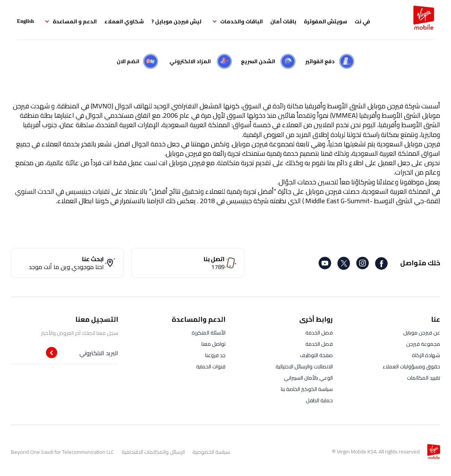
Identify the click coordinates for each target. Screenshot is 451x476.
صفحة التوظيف (316, 355)
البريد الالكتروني (99, 353)
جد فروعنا (215, 355)
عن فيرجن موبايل (422, 333)
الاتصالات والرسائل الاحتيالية (304, 367)
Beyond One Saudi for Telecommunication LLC (62, 452)
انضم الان (128, 61)
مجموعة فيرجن (423, 344)
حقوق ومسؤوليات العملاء (411, 367)
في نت (362, 21)
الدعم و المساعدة (75, 21)
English (25, 21)
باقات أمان (283, 21)
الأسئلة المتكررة (209, 333)
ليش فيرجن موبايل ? (176, 21)
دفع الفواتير (320, 61)
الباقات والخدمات (241, 21)
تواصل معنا (213, 344)
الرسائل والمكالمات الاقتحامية (153, 452)
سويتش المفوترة (325, 21)
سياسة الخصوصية (211, 452)
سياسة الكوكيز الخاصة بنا (307, 389)
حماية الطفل (319, 400)
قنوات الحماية (211, 367)
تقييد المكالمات (424, 378)
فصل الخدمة (319, 333)
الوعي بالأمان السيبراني (308, 378)
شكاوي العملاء (124, 21)
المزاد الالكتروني (190, 61)
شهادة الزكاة (426, 355)
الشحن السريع (258, 61)
